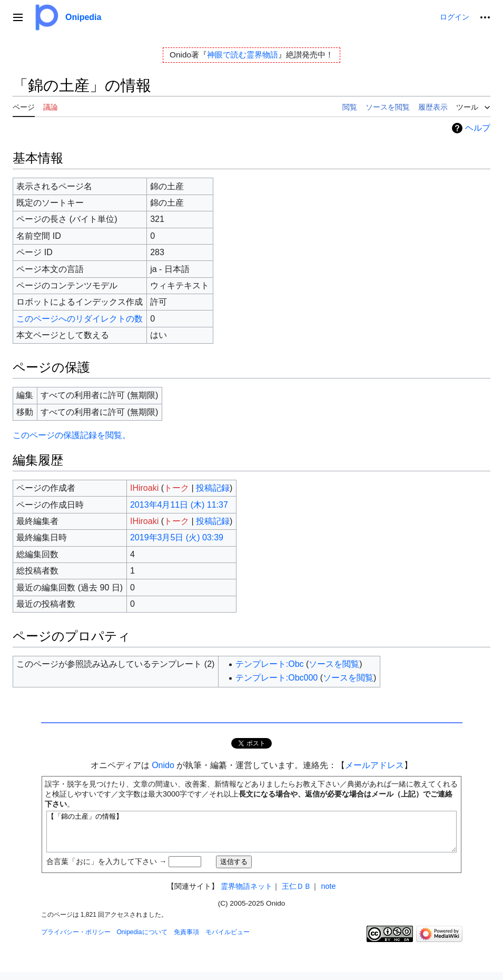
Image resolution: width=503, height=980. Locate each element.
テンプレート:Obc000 (277, 678)
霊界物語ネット (246, 894)
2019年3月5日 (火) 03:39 (177, 537)
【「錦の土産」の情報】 (251, 836)
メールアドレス (374, 765)
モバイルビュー (228, 940)
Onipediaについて (142, 940)
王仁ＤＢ (297, 894)
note (328, 894)
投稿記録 (213, 488)
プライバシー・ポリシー (76, 940)
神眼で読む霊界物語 (243, 55)
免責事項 (186, 940)
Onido (163, 765)
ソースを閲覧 (334, 664)
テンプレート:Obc (270, 664)
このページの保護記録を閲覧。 (72, 435)
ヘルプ (478, 128)
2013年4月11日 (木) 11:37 (179, 505)
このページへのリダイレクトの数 (80, 319)
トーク (176, 488)
